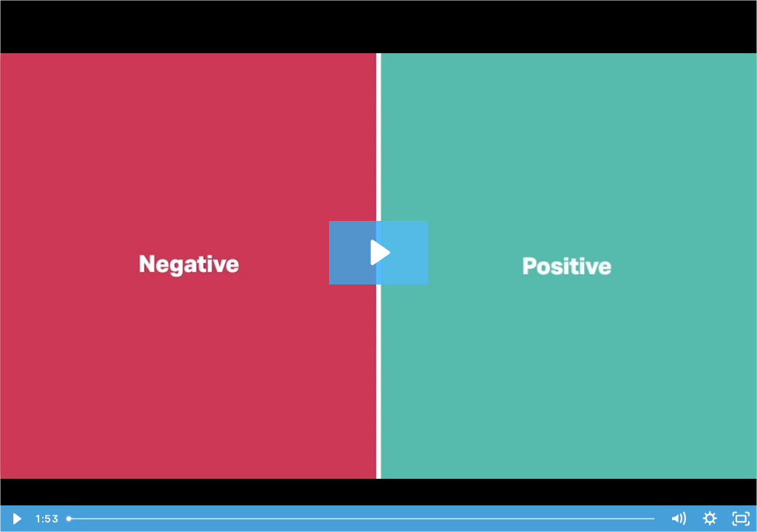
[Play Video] (16, 519)
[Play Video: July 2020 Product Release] (378, 252)
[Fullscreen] (741, 519)
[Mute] (678, 519)
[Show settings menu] (710, 519)
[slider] (362, 519)
